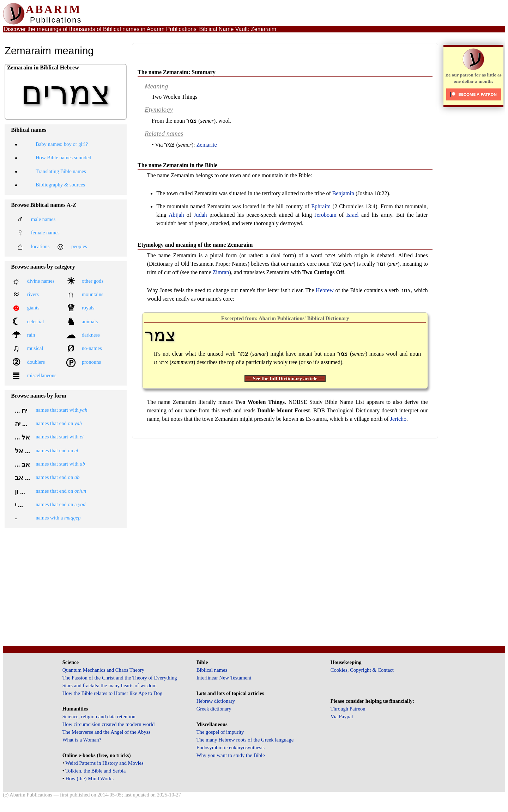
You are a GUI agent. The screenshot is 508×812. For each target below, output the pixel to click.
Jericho (398, 419)
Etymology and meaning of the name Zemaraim (195, 245)
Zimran (221, 272)
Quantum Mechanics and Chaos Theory (104, 670)
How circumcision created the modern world (109, 724)
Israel (352, 215)
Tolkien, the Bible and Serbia (95, 771)
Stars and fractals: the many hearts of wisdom (110, 685)
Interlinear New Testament (224, 678)
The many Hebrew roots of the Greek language (245, 740)
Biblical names (212, 670)
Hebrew (325, 290)
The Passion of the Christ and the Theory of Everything (120, 678)
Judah (200, 215)
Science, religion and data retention (99, 716)
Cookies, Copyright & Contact (362, 670)
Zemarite (207, 145)
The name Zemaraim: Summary (177, 72)
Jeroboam (325, 215)
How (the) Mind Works (89, 779)
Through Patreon (348, 709)
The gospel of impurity (220, 732)
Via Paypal (342, 716)
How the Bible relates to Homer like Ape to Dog (113, 693)
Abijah (176, 215)
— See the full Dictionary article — (285, 379)
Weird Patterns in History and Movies (104, 763)
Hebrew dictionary (216, 701)
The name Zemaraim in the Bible (177, 165)
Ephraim (321, 206)
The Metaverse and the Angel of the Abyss (107, 732)
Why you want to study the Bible (231, 755)
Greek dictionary (214, 709)
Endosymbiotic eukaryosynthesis (231, 748)
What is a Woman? (82, 740)
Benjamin (343, 193)
